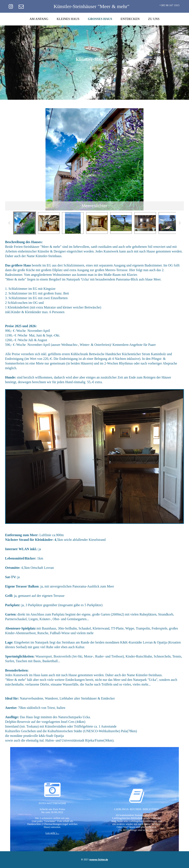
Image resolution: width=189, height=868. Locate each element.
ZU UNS (154, 19)
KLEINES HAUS (68, 19)
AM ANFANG (39, 19)
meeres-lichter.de (99, 860)
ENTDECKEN (130, 19)
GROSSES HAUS (100, 19)
